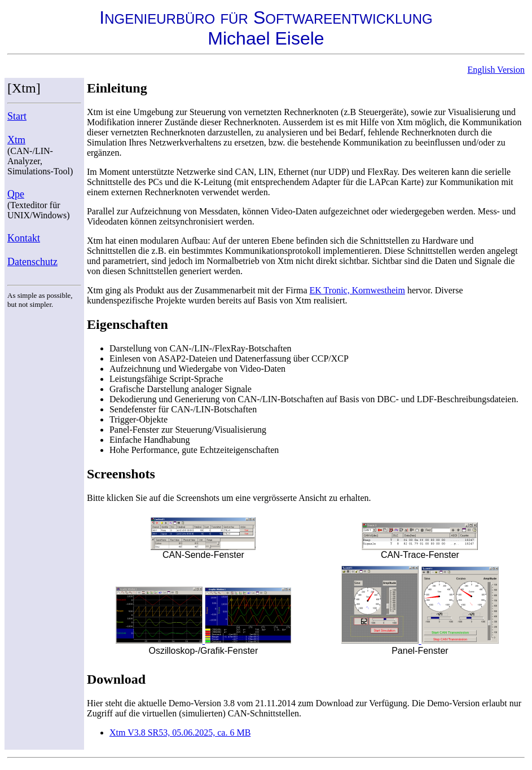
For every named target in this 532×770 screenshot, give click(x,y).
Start (17, 116)
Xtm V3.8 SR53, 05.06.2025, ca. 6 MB (180, 732)
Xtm (16, 140)
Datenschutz (32, 262)
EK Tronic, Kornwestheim (357, 290)
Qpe (16, 194)
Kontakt (24, 238)
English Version (496, 70)
